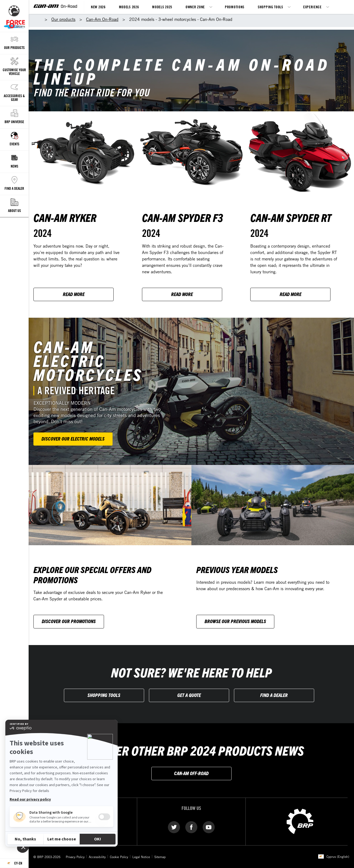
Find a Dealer (274, 695)
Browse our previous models (235, 621)
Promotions (235, 7)
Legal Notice (141, 857)
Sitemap (160, 857)
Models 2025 (162, 7)
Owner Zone (195, 7)
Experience (312, 7)
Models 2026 (129, 7)
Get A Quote (189, 695)
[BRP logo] (300, 821)
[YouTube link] (209, 827)
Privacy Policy (75, 857)
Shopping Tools (270, 7)
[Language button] (14, 863)
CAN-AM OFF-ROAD (191, 773)
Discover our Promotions (69, 621)
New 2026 (98, 7)
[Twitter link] (174, 827)
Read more (74, 294)
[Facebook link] (191, 827)
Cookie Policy (119, 857)
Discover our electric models (73, 439)
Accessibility (97, 857)
